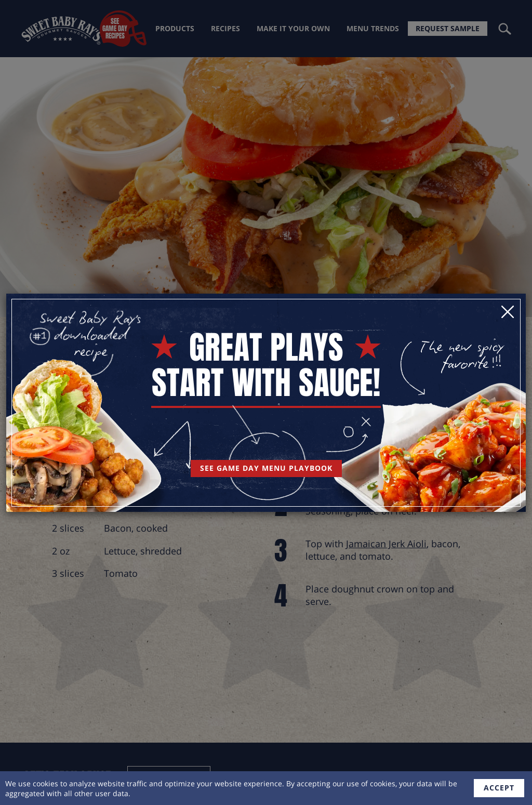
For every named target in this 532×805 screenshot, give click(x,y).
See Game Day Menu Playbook (266, 468)
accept (499, 788)
